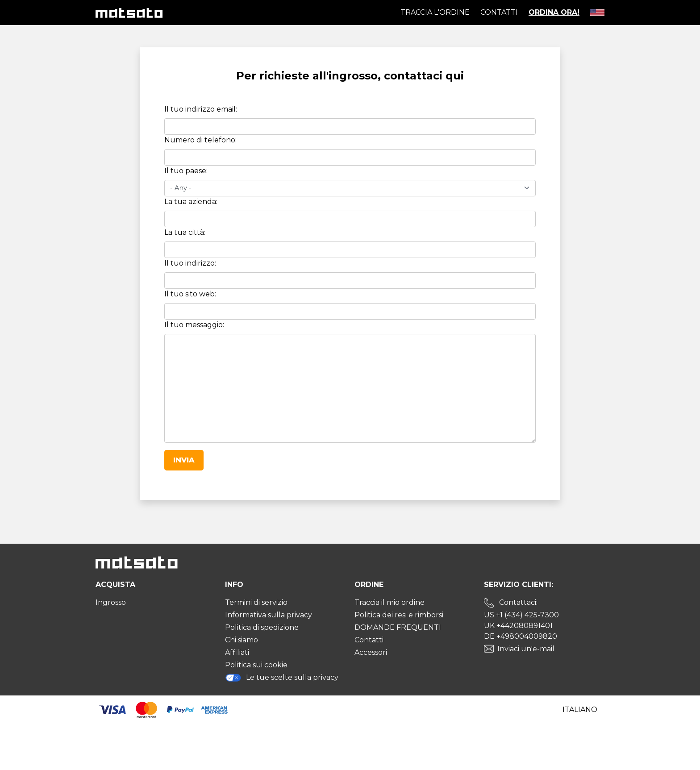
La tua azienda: (191, 202)
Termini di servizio (256, 602)
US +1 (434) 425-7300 (521, 615)
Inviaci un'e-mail (526, 649)
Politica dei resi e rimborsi (399, 615)
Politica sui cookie (256, 665)
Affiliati (237, 652)
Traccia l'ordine (435, 12)
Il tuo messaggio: (194, 325)
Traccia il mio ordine (390, 602)
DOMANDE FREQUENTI (398, 627)
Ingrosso (111, 602)
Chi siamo (242, 640)
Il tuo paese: (186, 171)
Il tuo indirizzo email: (201, 109)
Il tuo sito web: (190, 294)
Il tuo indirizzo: (190, 263)
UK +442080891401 (518, 626)
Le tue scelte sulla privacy (282, 678)
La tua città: (185, 232)
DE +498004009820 (521, 636)
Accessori (371, 652)
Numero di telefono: (200, 140)
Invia (184, 460)
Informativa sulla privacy (269, 615)
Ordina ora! (554, 12)
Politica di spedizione (262, 627)
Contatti (499, 12)
